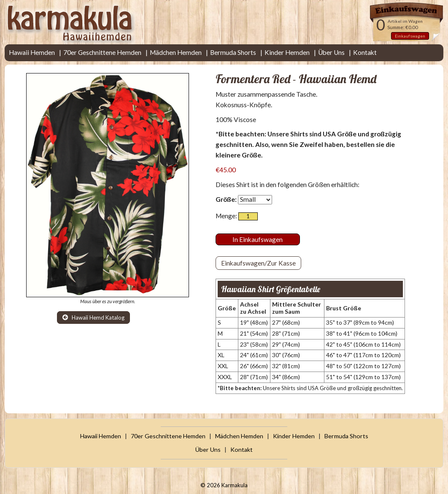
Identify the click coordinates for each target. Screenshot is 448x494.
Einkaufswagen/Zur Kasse (258, 263)
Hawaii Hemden (32, 52)
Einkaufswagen (410, 36)
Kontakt (365, 52)
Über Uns (331, 52)
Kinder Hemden (287, 52)
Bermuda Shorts (233, 52)
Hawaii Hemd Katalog (93, 318)
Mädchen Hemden (176, 52)
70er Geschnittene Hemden (102, 52)
